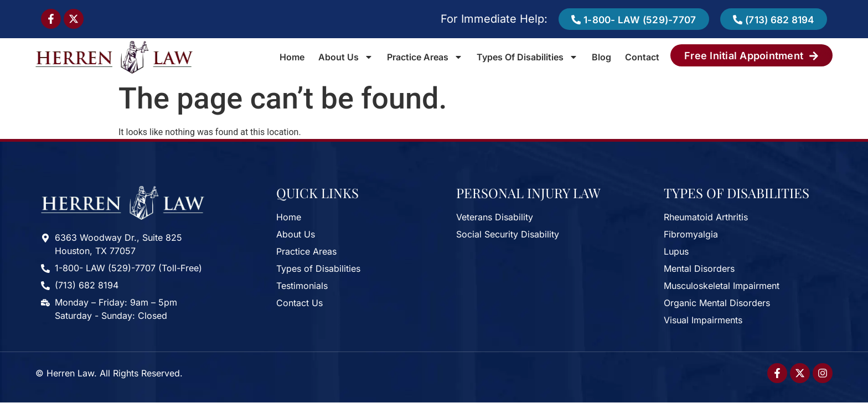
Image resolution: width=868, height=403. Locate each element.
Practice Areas (425, 58)
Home (292, 58)
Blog (601, 58)
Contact (642, 58)
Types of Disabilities (527, 58)
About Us (346, 58)
